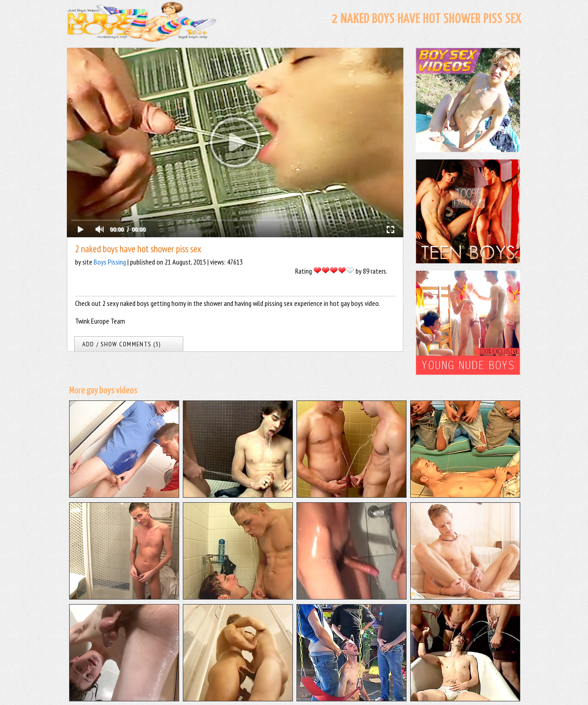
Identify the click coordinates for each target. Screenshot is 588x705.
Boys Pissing (110, 262)
